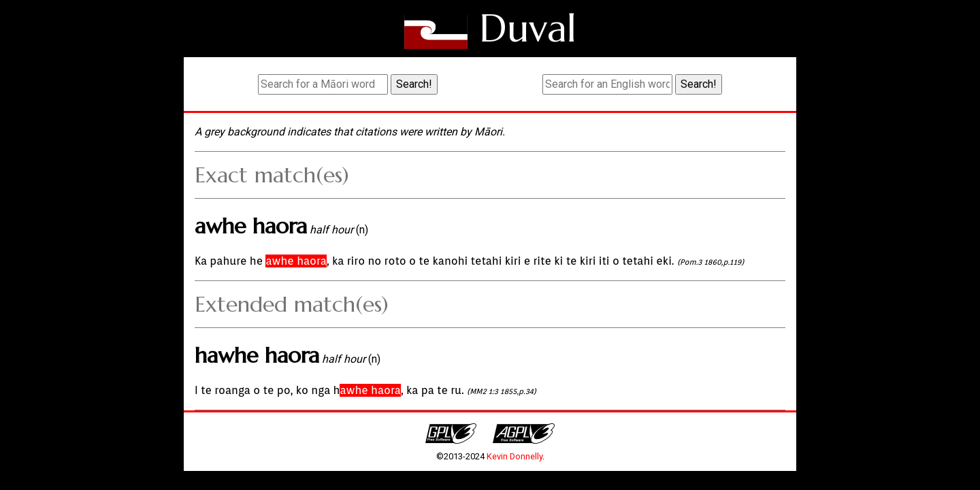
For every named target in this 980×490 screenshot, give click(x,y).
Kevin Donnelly (514, 456)
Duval (528, 28)
